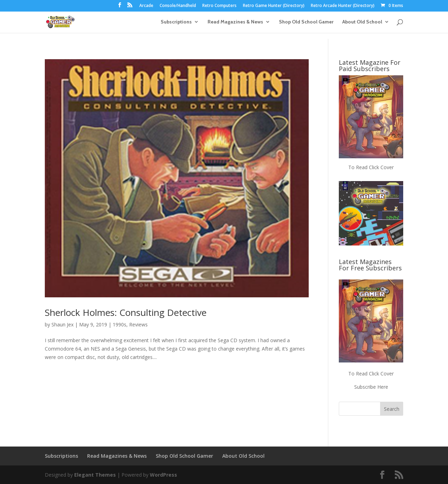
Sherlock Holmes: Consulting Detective (126, 312)
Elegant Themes (95, 475)
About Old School (362, 22)
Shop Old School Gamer (306, 22)
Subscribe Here (371, 387)
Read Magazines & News (235, 22)
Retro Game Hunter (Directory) (274, 6)
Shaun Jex (62, 324)
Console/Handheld (178, 6)
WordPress (163, 475)
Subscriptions (176, 22)
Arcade (146, 6)
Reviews (138, 324)
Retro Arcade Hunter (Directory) (343, 6)
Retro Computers (219, 6)
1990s (120, 324)
